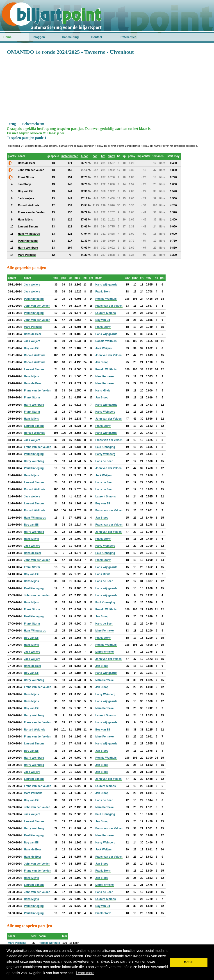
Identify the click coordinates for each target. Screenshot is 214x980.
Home (7, 37)
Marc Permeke (33, 327)
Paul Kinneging (34, 299)
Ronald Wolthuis (106, 299)
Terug (11, 124)
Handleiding (70, 37)
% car (84, 156)
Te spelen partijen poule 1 (26, 138)
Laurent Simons (106, 313)
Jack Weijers (32, 285)
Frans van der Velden (109, 306)
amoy (111, 156)
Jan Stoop (102, 362)
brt (103, 156)
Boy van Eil (103, 320)
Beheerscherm (33, 124)
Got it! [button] (189, 962)
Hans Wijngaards (106, 285)
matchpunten (70, 156)
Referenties (129, 37)
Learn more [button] (85, 973)
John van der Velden (37, 306)
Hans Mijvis (31, 376)
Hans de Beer (33, 334)
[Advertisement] (107, 88)
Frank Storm (103, 292)
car (95, 156)
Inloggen (39, 37)
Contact (97, 37)
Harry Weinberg (34, 405)
